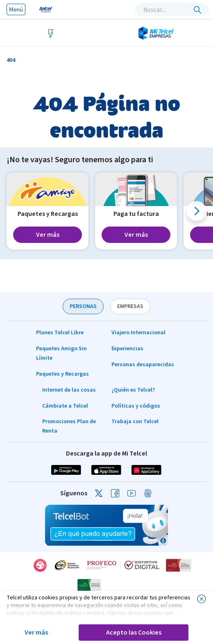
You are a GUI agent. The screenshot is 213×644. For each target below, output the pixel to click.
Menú (16, 9)
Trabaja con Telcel (135, 422)
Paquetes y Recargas (62, 374)
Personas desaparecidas (143, 365)
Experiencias (127, 349)
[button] (197, 211)
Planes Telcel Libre (60, 333)
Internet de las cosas (69, 390)
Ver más (36, 633)
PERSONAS (83, 306)
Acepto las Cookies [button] (134, 633)
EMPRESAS (130, 306)
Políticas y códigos (136, 406)
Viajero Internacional (138, 333)
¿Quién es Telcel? (133, 390)
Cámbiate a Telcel (65, 406)
